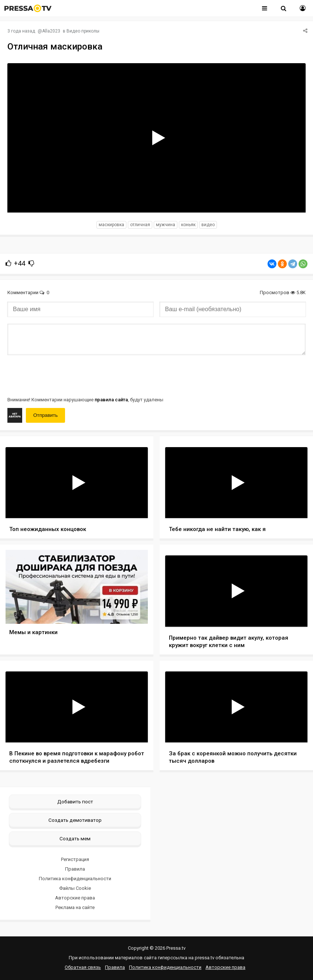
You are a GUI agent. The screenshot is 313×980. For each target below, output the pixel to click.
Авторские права (75, 898)
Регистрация (75, 859)
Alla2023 (51, 31)
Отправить (45, 415)
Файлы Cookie (75, 888)
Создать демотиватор (75, 820)
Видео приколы (83, 31)
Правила (75, 869)
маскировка (111, 225)
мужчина (166, 225)
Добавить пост (75, 802)
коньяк (188, 225)
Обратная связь (83, 967)
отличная (140, 225)
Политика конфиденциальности (75, 879)
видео (208, 225)
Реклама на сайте (75, 907)
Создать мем (75, 838)
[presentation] (64, 375)
